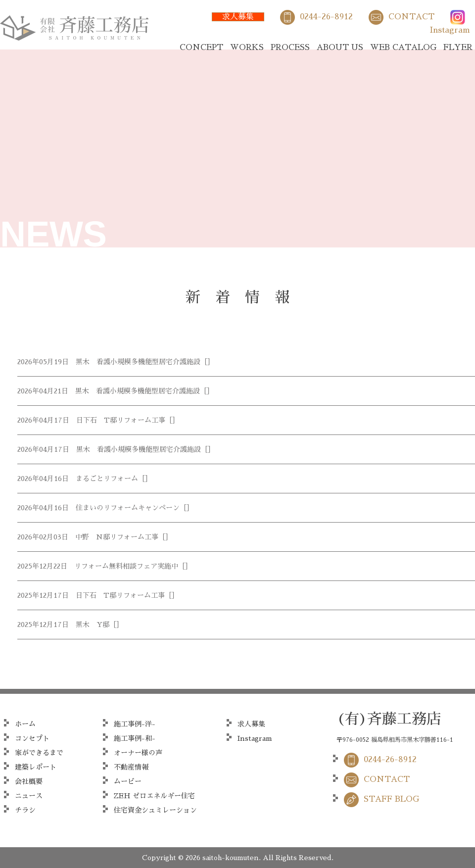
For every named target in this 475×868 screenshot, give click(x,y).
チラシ (25, 810)
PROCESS (290, 48)
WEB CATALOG (403, 48)
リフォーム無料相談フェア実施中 (126, 566)
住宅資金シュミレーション (155, 810)
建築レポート (36, 767)
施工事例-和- (135, 738)
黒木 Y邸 (93, 625)
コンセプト (32, 738)
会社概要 (29, 781)
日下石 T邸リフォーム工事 (121, 420)
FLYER (458, 48)
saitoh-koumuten (231, 858)
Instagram (450, 30)
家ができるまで (39, 753)
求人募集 (238, 17)
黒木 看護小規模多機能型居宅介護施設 (138, 362)
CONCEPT (201, 48)
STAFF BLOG (391, 799)
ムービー (128, 781)
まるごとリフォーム (107, 479)
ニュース (29, 796)
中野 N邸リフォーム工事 (117, 537)
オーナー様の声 (138, 753)
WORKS (247, 48)
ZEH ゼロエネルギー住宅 (154, 796)
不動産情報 (131, 767)
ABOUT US (340, 48)
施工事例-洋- (135, 724)
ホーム (25, 724)
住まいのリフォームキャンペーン (128, 508)
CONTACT (411, 17)
